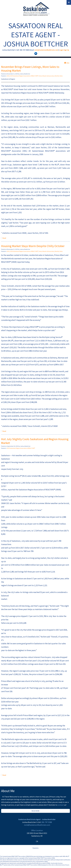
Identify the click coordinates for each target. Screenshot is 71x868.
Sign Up (66, 50)
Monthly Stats (59, 76)
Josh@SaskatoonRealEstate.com (46, 50)
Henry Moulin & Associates (46, 76)
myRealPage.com (36, 850)
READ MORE (36, 811)
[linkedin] (35, 53)
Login (61, 50)
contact (61, 805)
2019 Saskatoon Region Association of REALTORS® (24, 76)
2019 (8, 76)
